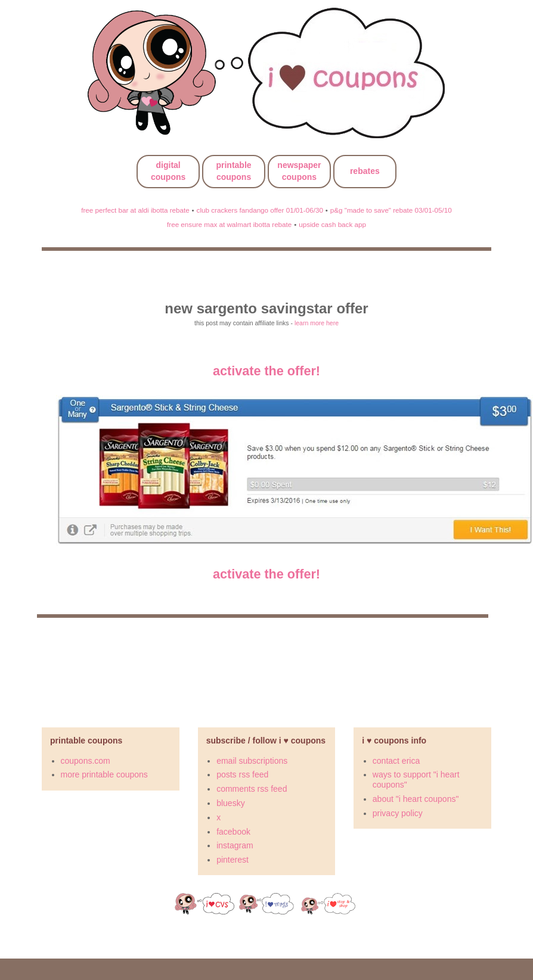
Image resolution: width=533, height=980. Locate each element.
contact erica (396, 761)
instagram (235, 845)
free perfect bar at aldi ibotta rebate (135, 210)
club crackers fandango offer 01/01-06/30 (260, 210)
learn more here (317, 323)
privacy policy (398, 813)
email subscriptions (252, 761)
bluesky (230, 803)
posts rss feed (242, 774)
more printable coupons (104, 774)
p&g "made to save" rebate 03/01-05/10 (391, 210)
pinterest (233, 860)
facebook (233, 832)
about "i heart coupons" (416, 799)
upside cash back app (332, 224)
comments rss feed (252, 789)
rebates (365, 171)
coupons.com (86, 761)
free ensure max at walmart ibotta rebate (229, 224)
